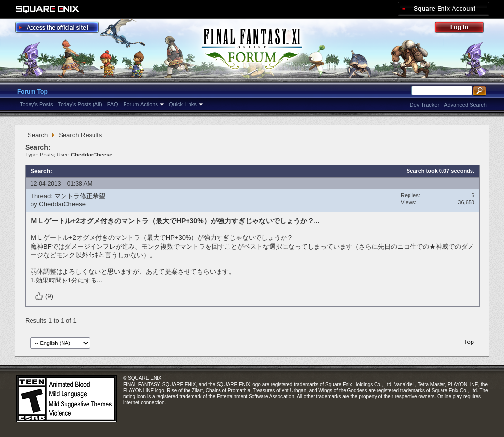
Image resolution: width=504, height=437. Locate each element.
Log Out (464, 29)
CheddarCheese (62, 204)
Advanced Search (465, 105)
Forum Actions (141, 104)
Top (469, 342)
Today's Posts (36, 104)
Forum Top (32, 92)
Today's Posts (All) (80, 104)
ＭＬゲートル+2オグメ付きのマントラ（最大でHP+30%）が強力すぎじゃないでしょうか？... (175, 221)
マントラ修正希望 (80, 196)
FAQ (113, 104)
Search (38, 135)
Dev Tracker (425, 105)
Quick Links (183, 104)
